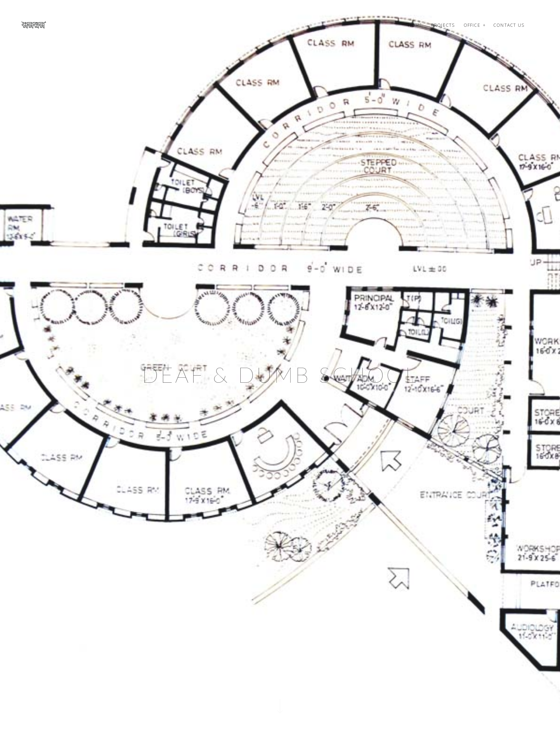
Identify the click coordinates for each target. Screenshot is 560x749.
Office (472, 25)
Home (415, 25)
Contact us (509, 25)
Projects (443, 25)
